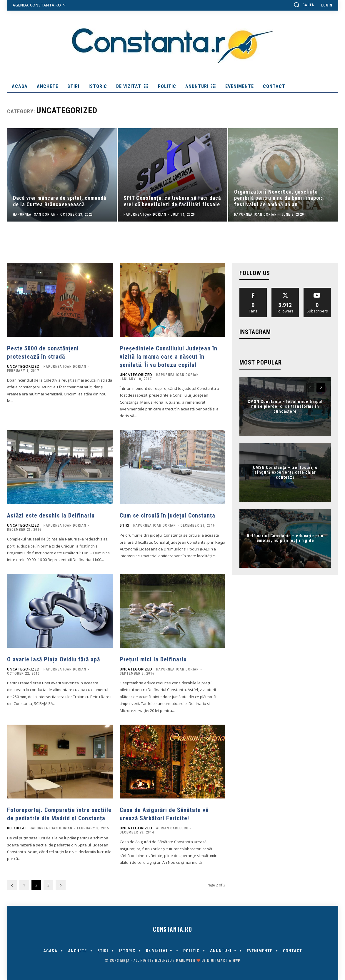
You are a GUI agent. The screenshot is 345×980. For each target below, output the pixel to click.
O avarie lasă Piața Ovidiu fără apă (54, 659)
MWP (236, 960)
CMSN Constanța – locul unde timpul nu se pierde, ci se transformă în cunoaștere (285, 406)
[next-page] (61, 885)
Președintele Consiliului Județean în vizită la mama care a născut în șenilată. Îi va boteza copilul (169, 357)
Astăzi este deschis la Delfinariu (51, 515)
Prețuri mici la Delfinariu (153, 659)
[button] (304, 5)
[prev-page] (12, 885)
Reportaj (16, 828)
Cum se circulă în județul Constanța (167, 515)
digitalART (217, 960)
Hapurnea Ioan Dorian (65, 367)
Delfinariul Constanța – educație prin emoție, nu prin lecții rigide (285, 538)
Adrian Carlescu (172, 828)
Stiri (125, 525)
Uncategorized (23, 367)
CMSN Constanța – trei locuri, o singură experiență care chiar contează (285, 472)
